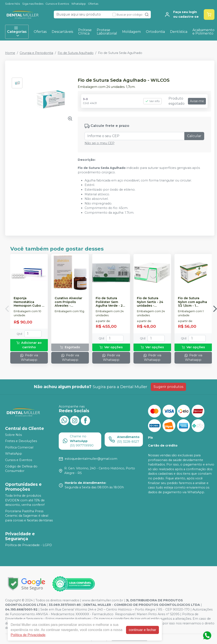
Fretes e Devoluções (21, 441)
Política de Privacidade (28, 635)
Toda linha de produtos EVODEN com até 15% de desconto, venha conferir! (25, 500)
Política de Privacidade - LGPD (29, 545)
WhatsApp (79, 4)
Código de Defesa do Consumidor (21, 469)
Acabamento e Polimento (203, 32)
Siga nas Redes (33, 4)
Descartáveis (62, 32)
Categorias (17, 32)
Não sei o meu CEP (100, 143)
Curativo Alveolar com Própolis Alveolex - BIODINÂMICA (68, 302)
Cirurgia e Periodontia (36, 53)
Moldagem (131, 32)
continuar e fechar (142, 630)
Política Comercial (19, 447)
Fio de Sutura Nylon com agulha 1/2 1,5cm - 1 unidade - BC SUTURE (192, 302)
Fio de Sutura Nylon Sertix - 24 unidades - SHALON (150, 302)
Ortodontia (155, 32)
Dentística (179, 32)
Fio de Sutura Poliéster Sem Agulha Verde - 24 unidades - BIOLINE (110, 302)
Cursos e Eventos (57, 4)
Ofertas (93, 4)
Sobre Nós (12, 4)
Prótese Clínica (85, 32)
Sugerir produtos (168, 387)
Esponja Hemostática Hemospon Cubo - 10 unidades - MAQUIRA (28, 302)
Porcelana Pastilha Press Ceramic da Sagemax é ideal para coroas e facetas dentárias (29, 516)
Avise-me (197, 101)
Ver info (152, 101)
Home (10, 53)
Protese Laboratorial (107, 32)
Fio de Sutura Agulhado (76, 53)
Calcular (194, 136)
